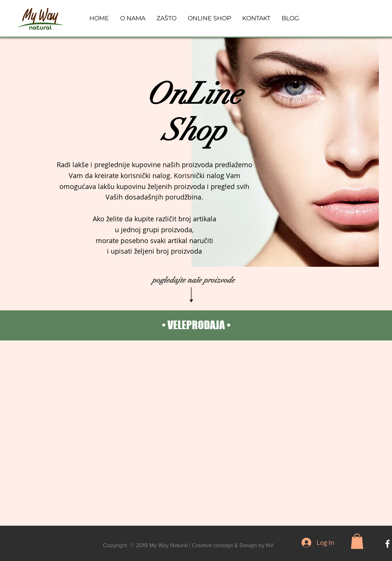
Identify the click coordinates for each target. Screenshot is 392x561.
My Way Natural (169, 545)
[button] (357, 541)
